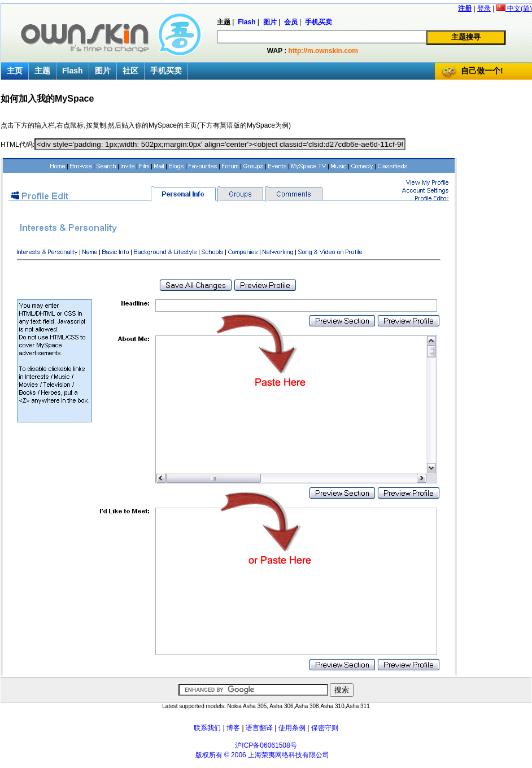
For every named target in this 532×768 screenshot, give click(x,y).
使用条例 (292, 728)
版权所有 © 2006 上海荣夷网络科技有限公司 (263, 755)
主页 (15, 71)
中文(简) (514, 8)
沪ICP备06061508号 (266, 745)
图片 (103, 71)
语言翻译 (259, 728)
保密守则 (325, 728)
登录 (484, 8)
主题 (42, 71)
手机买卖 (166, 71)
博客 (233, 728)
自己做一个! (482, 71)
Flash (73, 71)
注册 (465, 8)
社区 (130, 71)
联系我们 (207, 728)
